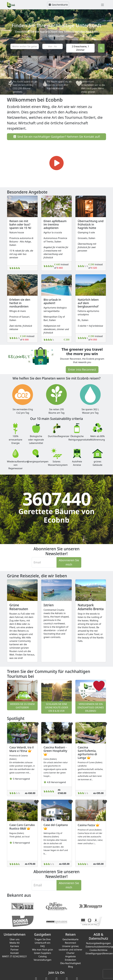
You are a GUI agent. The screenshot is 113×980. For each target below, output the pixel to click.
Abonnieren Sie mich (69, 562)
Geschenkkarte (58, 5)
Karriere (15, 946)
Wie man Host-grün (42, 950)
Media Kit (15, 943)
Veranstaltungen (43, 960)
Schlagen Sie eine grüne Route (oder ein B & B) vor (56, 707)
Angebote (71, 956)
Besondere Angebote (27, 192)
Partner (15, 950)
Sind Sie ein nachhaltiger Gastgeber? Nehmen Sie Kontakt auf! (56, 137)
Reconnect (71, 943)
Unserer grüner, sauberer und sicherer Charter (70, 950)
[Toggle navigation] (102, 5)
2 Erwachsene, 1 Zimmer (80, 48)
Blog (70, 967)
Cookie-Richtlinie (98, 950)
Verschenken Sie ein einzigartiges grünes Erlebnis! (91, 707)
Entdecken (71, 960)
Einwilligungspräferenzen (99, 953)
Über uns (15, 939)
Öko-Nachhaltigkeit (71, 963)
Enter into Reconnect (82, 370)
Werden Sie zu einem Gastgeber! (22, 706)
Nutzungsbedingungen (98, 943)
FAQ (43, 946)
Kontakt (15, 953)
